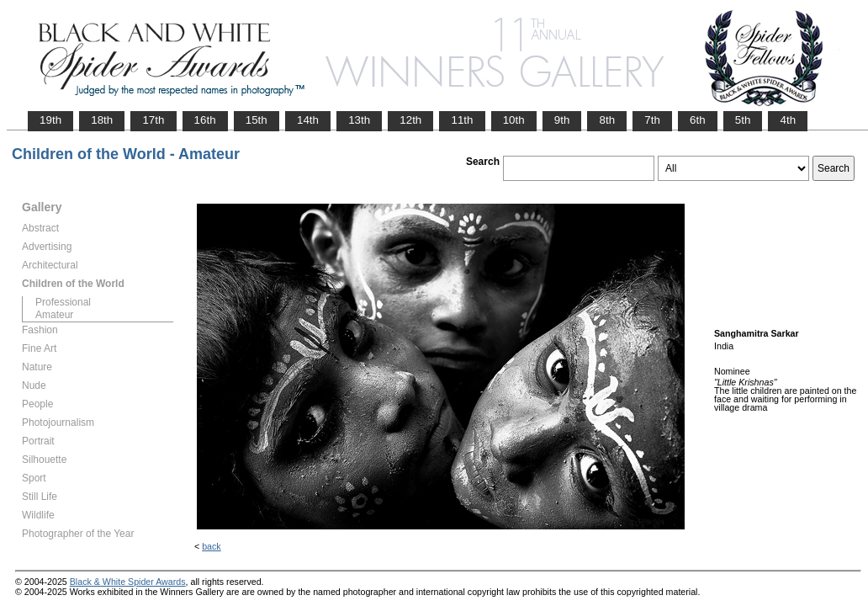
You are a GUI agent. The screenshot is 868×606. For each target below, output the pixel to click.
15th (257, 120)
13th (359, 120)
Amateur (54, 315)
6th (698, 120)
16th (205, 120)
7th (652, 120)
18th (102, 120)
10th (514, 120)
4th (788, 120)
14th (308, 120)
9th (562, 120)
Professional (63, 302)
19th (50, 120)
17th (153, 120)
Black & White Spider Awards (128, 582)
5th (743, 120)
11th (462, 120)
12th (410, 120)
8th (607, 120)
